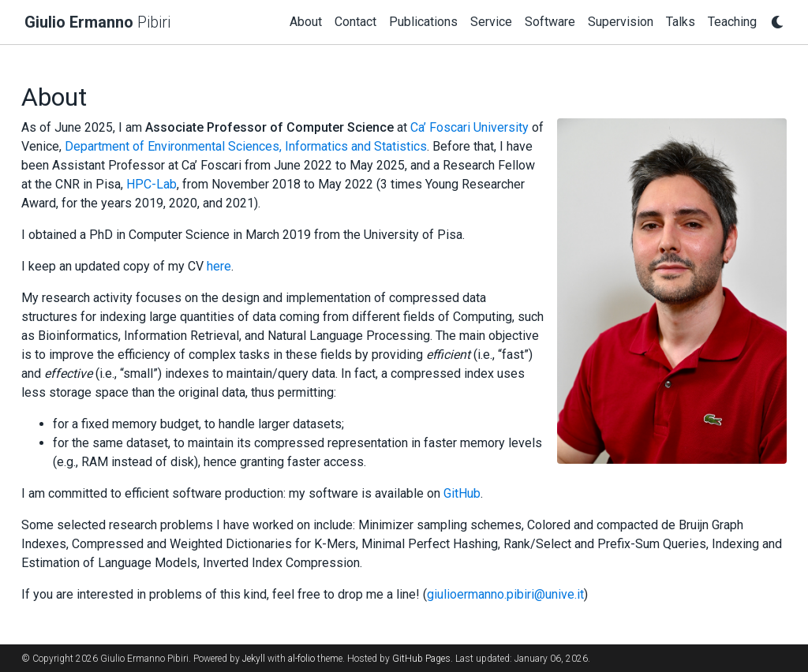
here (219, 266)
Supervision (621, 22)
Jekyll (254, 659)
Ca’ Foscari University (469, 127)
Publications (423, 22)
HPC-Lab (151, 184)
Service (491, 22)
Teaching (732, 22)
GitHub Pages (421, 659)
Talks (681, 22)
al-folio (301, 659)
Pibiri (97, 22)
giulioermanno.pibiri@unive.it (505, 594)
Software (550, 22)
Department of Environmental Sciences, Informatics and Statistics (246, 146)
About (306, 22)
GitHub (462, 493)
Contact (355, 22)
